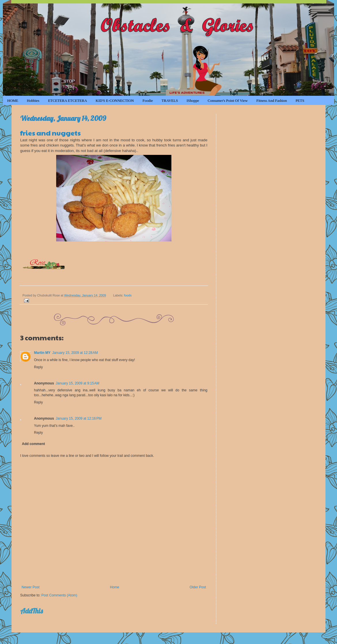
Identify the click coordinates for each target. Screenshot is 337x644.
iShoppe (193, 101)
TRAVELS (170, 101)
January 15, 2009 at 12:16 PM (78, 418)
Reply (38, 367)
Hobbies (33, 101)
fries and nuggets (50, 133)
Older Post (198, 587)
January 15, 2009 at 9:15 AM (77, 383)
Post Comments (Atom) (59, 595)
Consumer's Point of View (228, 101)
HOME (13, 101)
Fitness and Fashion (272, 101)
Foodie (148, 101)
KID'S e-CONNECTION (115, 101)
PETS (300, 101)
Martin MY (42, 353)
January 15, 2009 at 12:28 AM (75, 353)
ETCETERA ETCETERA (68, 101)
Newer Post (31, 587)
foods (128, 295)
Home (115, 587)
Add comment (33, 444)
